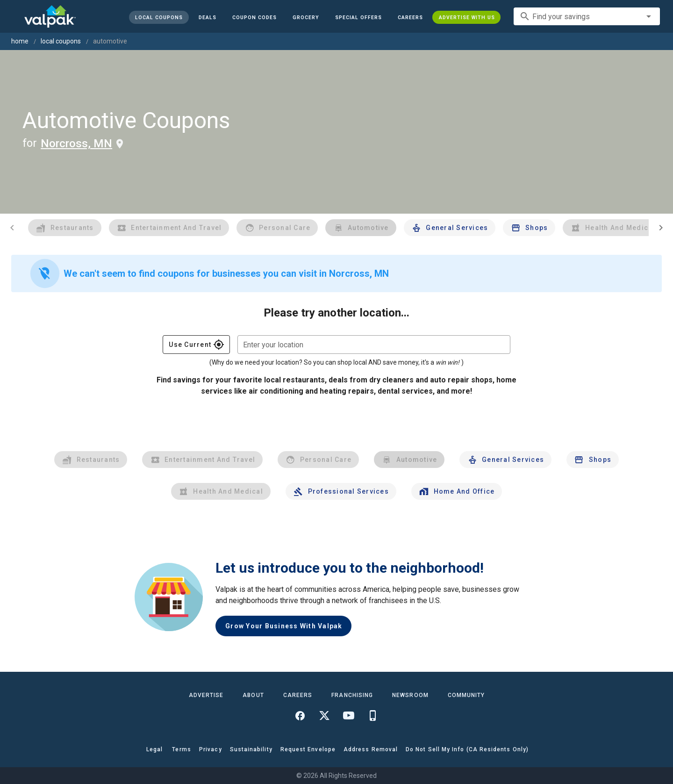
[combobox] (587, 16)
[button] (358, 17)
